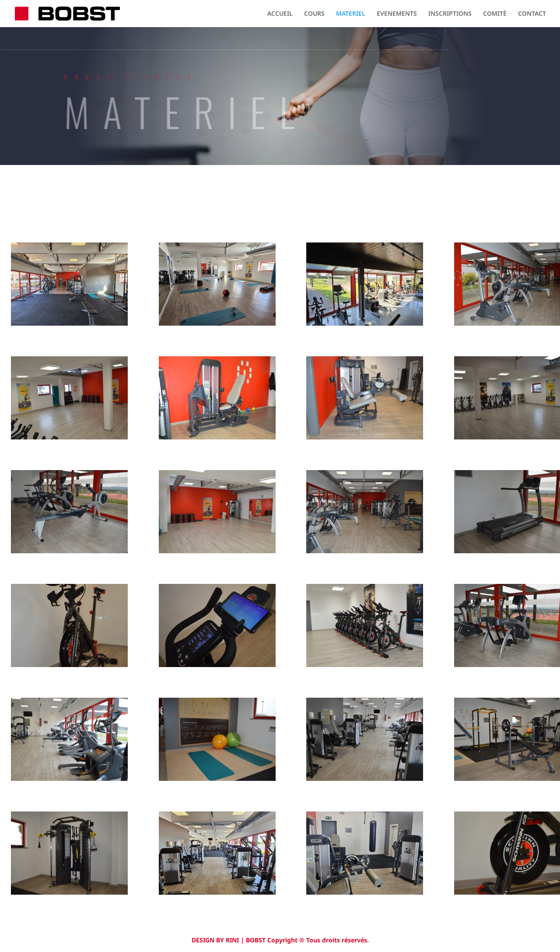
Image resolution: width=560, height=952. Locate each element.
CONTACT (532, 14)
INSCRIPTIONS (450, 14)
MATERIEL (351, 14)
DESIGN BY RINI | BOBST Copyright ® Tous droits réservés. (280, 940)
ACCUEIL (280, 14)
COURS (314, 14)
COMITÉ (495, 14)
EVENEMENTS (397, 14)
